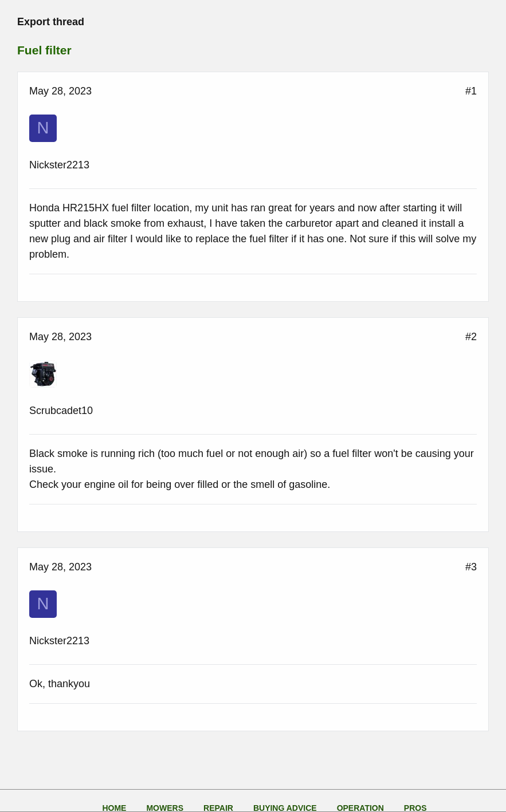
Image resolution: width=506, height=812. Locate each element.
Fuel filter (44, 50)
